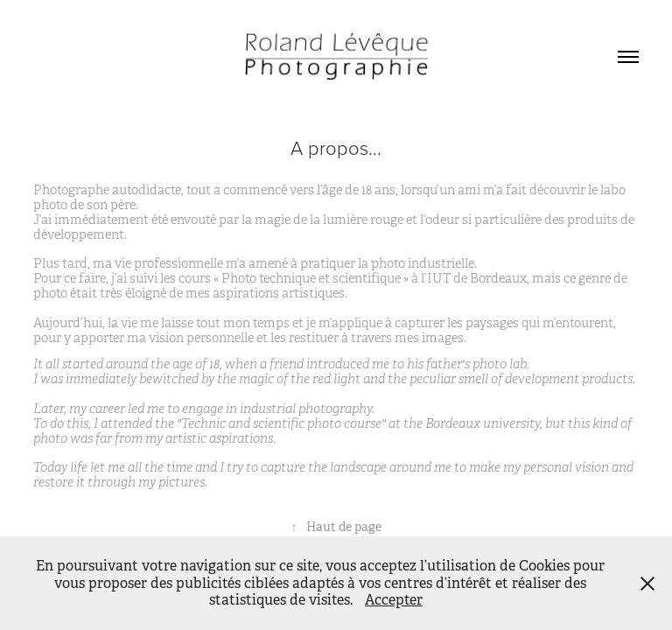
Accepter (394, 600)
